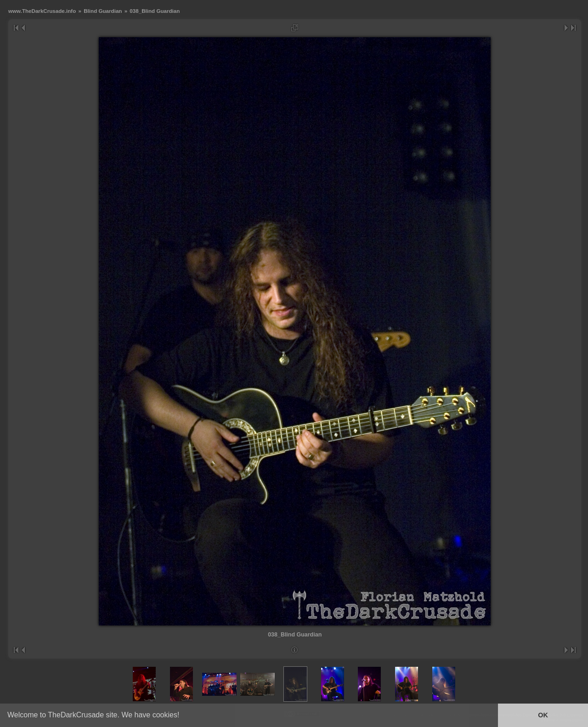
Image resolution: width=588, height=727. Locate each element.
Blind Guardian (103, 11)
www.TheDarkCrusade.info (42, 11)
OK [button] (543, 715)
